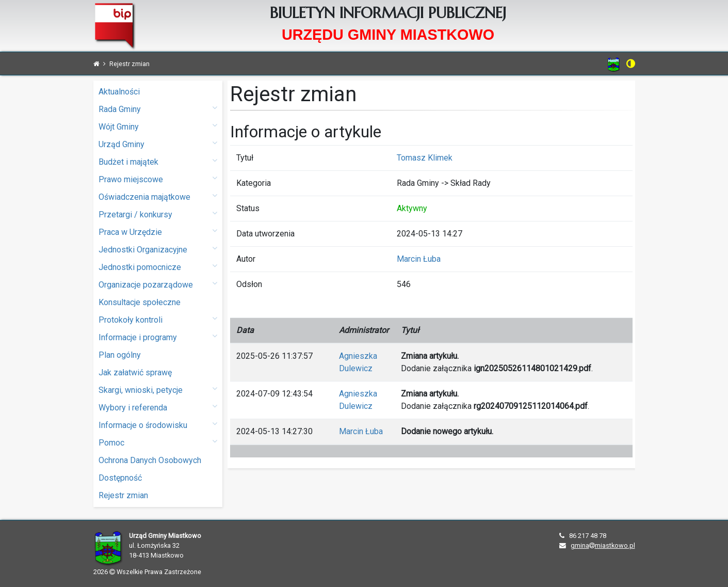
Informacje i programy (158, 337)
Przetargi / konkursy (158, 214)
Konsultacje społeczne (140, 302)
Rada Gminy (158, 109)
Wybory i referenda (158, 407)
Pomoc (158, 442)
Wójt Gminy (158, 126)
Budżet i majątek (158, 161)
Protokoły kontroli (158, 319)
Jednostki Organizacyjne (158, 249)
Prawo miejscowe (158, 179)
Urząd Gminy (158, 144)
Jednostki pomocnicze (158, 267)
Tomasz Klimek (425, 158)
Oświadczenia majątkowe (158, 196)
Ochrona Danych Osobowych (150, 460)
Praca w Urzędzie (158, 232)
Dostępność (120, 478)
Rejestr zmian (123, 495)
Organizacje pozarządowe (158, 284)
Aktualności (119, 92)
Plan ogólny (120, 355)
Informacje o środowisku (158, 425)
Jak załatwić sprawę (135, 372)
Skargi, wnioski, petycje (158, 390)
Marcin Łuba (419, 259)
